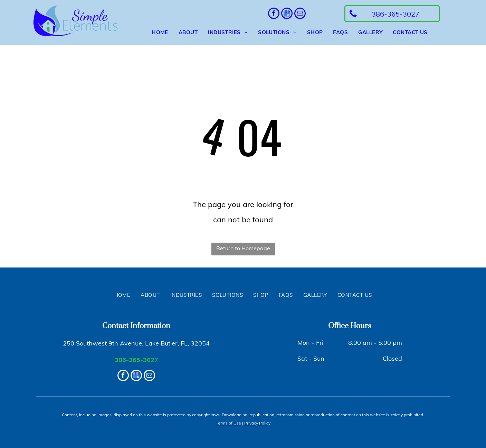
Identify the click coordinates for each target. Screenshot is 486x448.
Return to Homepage (243, 248)
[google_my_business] (287, 14)
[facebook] (274, 14)
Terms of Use (228, 423)
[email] (300, 14)
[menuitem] (155, 32)
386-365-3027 (136, 360)
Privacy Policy (257, 423)
